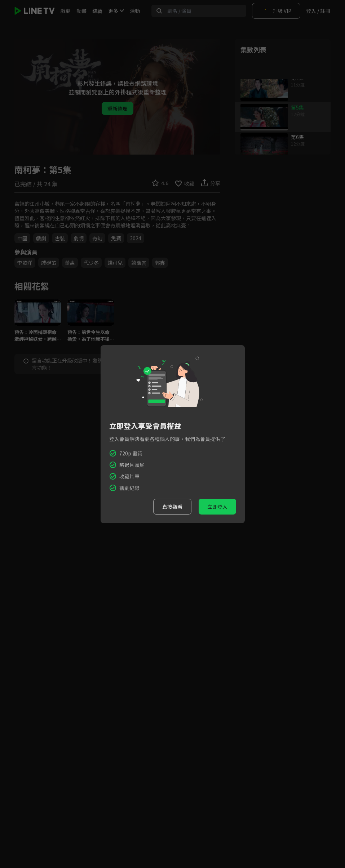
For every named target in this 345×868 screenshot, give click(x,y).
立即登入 (217, 507)
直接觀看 (172, 507)
